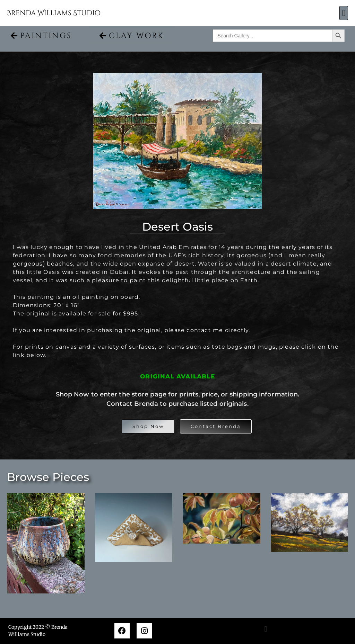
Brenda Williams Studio (54, 13)
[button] (344, 13)
